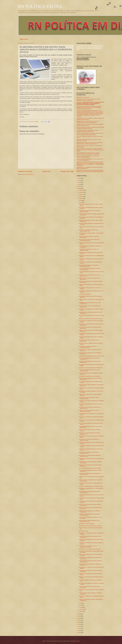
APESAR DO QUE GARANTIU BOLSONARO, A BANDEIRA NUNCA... (89, 453)
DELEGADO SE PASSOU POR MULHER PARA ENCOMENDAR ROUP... (89, 240)
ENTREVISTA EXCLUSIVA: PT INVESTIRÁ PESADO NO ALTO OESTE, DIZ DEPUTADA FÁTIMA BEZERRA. (90, 134)
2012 (79, 631)
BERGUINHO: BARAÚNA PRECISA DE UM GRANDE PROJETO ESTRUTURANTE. (88, 157)
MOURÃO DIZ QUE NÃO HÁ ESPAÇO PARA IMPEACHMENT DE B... (89, 231)
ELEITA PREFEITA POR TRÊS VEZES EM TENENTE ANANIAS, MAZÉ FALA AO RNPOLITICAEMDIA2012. (88, 154)
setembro (81, 196)
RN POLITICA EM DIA (40, 6)
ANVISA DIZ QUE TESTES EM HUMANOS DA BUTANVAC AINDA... (89, 440)
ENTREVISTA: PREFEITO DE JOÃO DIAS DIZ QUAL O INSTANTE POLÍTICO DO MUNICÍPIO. (89, 100)
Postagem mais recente (25, 171)
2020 (79, 614)
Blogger (78, 641)
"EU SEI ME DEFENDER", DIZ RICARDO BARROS (90, 468)
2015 (79, 624)
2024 (79, 182)
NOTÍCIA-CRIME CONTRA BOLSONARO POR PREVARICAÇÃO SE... (89, 521)
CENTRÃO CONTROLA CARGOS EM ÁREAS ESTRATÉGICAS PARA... (89, 411)
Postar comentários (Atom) (27, 174)
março (81, 607)
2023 (79, 184)
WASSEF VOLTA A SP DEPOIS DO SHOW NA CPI (90, 549)
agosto (81, 198)
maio (80, 603)
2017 (79, 620)
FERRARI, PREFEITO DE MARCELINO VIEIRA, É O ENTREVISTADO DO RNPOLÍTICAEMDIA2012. (88, 122)
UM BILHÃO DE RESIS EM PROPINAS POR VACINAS (91, 368)
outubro (81, 194)
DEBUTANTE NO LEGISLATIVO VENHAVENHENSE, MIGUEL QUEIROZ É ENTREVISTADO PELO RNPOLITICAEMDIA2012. (90, 171)
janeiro (81, 611)
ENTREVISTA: (90, 103)
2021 (79, 188)
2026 (79, 178)
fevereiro (81, 609)
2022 (79, 186)
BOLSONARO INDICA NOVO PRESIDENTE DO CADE (91, 319)
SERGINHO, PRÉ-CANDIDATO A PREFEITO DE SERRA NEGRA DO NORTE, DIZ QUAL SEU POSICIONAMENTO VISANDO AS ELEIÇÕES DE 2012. (89, 108)
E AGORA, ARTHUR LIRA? (85, 294)
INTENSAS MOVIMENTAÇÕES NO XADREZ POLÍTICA (91, 486)
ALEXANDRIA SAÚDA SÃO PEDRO (87, 524)
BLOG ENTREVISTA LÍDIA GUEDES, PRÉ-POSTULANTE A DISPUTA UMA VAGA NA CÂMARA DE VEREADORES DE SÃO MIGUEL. (90, 150)
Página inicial (24, 39)
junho (81, 203)
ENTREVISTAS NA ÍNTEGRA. (83, 97)
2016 (79, 622)
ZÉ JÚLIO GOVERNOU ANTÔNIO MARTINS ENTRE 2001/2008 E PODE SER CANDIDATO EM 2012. (90, 128)
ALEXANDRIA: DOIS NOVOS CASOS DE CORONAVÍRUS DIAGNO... (88, 546)
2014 (79, 626)
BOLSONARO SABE (83, 531)
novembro (81, 192)
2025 (79, 180)
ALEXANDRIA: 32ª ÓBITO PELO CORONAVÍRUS (90, 376)
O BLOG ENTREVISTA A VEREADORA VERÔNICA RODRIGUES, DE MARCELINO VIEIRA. (88, 131)
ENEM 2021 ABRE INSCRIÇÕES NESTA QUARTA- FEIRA (92, 356)
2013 (79, 628)
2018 (79, 618)
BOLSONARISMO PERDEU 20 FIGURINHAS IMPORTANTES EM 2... (89, 266)
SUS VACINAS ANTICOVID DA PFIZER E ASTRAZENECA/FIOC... (88, 347)
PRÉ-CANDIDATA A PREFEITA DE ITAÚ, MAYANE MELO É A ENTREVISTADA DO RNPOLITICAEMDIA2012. (90, 143)
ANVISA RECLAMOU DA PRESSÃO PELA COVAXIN (90, 526)
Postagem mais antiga (67, 171)
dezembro (81, 190)
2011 (79, 633)
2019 (79, 616)
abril (80, 605)
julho (80, 201)
